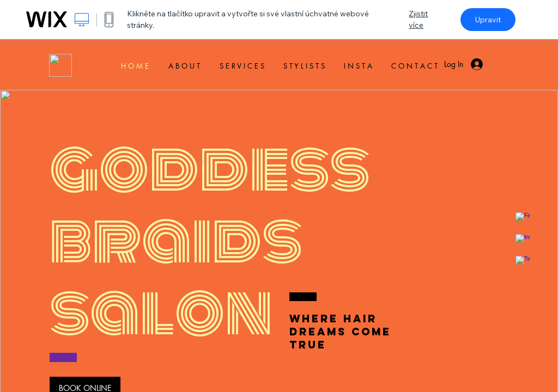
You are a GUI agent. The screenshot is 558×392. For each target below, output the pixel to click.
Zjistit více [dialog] (418, 19)
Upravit (488, 20)
